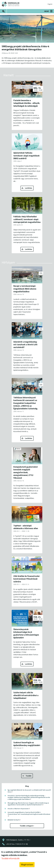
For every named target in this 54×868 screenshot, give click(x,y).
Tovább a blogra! (27, 826)
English (50, 4)
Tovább (29, 776)
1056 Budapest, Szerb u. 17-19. (18, 840)
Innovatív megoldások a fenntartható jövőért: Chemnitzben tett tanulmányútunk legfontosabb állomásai (29, 814)
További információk (10, 858)
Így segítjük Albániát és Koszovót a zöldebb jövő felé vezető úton (29, 791)
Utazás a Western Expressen (19, 809)
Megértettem (27, 864)
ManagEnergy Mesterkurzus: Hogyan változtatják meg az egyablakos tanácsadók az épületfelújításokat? (28, 804)
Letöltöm (29, 188)
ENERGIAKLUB (11, 4)
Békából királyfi (14, 820)
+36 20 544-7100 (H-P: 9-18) (17, 844)
